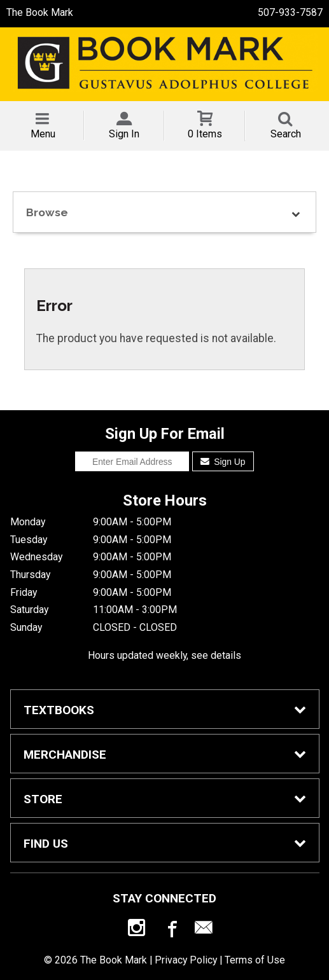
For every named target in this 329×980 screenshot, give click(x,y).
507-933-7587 (290, 12)
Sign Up (223, 462)
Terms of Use (255, 960)
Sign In (124, 134)
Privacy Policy (186, 960)
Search (286, 134)
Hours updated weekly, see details (164, 655)
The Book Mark (40, 12)
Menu (43, 134)
